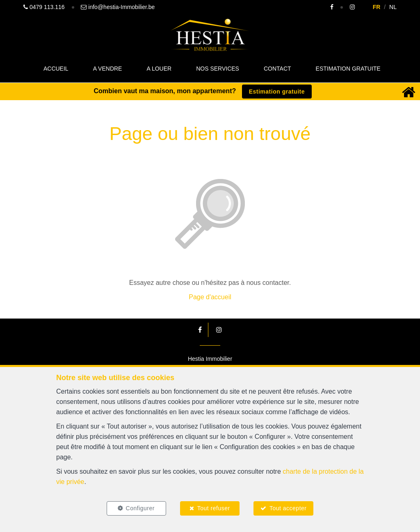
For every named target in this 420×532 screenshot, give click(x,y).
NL (393, 7)
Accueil (56, 69)
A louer (159, 69)
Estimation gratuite (348, 69)
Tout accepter (288, 508)
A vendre (108, 69)
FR (377, 7)
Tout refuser (214, 508)
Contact (277, 69)
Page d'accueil (210, 297)
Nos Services (218, 69)
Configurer (140, 508)
